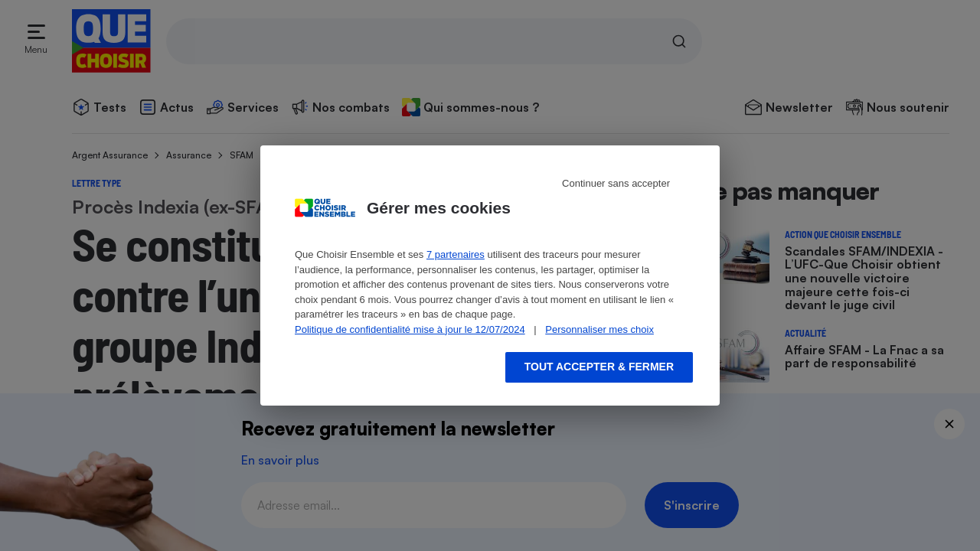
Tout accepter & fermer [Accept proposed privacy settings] (599, 367)
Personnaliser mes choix (599, 329)
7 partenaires (456, 254)
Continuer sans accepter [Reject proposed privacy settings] (616, 183)
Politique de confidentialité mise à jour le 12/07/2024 (410, 329)
